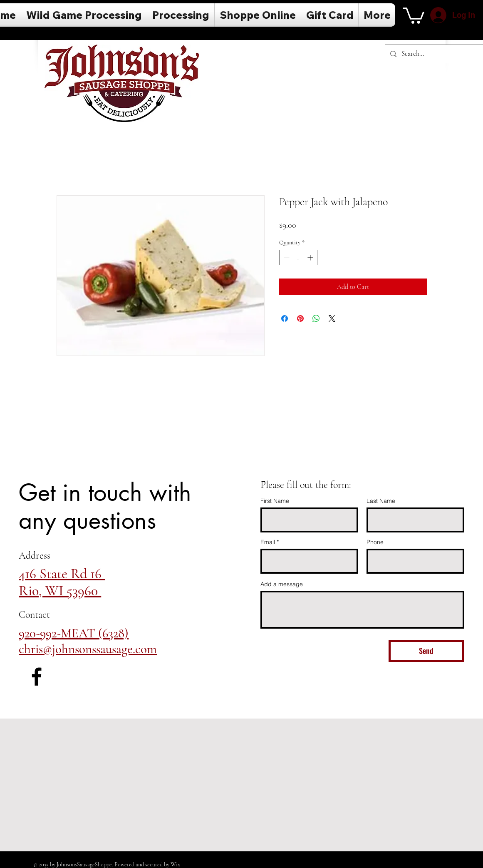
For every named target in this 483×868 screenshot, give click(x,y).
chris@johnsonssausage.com (88, 649)
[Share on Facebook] (285, 318)
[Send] (426, 651)
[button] (414, 15)
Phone (375, 542)
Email (268, 542)
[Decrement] (286, 257)
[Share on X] (332, 318)
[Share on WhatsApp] (316, 318)
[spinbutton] (298, 257)
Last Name (381, 501)
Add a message (282, 584)
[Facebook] (37, 676)
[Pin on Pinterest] (300, 318)
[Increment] (311, 257)
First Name (275, 501)
